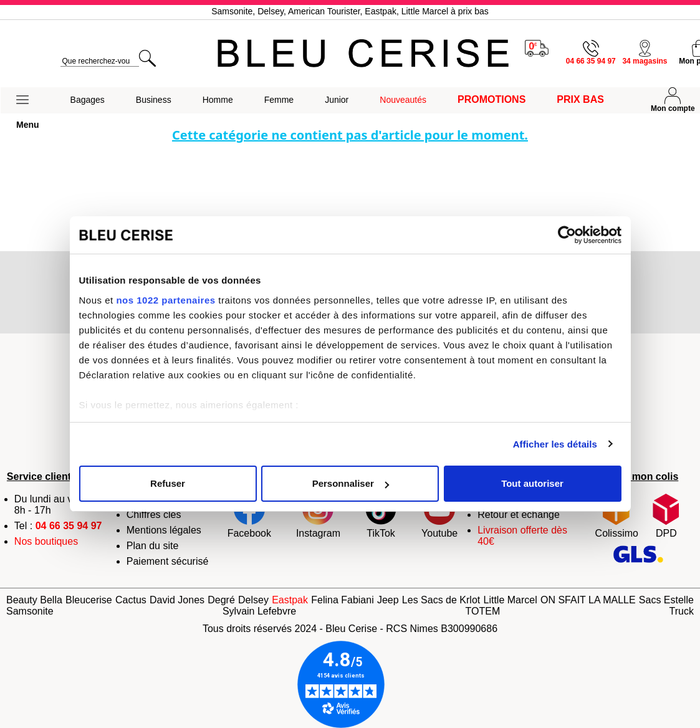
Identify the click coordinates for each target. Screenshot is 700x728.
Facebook (249, 516)
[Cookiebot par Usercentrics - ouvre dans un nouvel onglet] (567, 235)
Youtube (439, 516)
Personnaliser (351, 483)
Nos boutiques (46, 541)
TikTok (381, 516)
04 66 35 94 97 (69, 526)
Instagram (318, 516)
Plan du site (153, 546)
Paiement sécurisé (168, 561)
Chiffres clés (154, 515)
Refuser (168, 483)
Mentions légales (164, 530)
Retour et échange (519, 515)
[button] (28, 100)
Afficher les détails (555, 444)
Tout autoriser (532, 483)
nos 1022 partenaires (165, 300)
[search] (99, 61)
